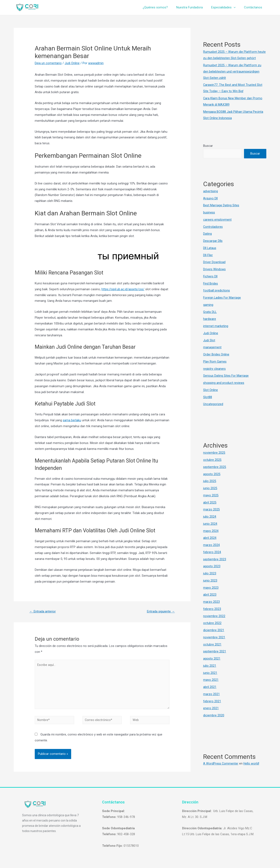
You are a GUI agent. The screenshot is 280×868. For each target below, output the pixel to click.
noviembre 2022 (214, 616)
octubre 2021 (212, 644)
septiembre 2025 (215, 467)
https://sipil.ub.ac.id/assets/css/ (124, 289)
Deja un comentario (48, 63)
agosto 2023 (212, 566)
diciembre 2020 (214, 715)
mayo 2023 (211, 588)
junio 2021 (210, 673)
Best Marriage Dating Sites (221, 205)
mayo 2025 (211, 495)
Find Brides (211, 284)
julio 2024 (210, 517)
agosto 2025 (212, 474)
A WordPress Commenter (221, 763)
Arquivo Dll (210, 198)
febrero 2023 (212, 609)
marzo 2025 (211, 510)
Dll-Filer (208, 255)
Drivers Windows (215, 269)
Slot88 (208, 397)
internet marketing (216, 326)
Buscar (208, 146)
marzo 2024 (211, 545)
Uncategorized (213, 404)
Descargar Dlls (213, 241)
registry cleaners (215, 369)
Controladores (213, 227)
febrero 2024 (212, 552)
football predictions (217, 291)
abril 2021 (210, 687)
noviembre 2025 (214, 453)
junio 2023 (210, 580)
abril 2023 (210, 595)
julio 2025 (210, 481)
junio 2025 (210, 488)
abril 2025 (210, 502)
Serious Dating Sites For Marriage (226, 376)
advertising (211, 191)
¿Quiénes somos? (163, 8)
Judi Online (72, 63)
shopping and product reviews (224, 383)
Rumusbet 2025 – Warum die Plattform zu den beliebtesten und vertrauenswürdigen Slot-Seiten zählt (232, 72)
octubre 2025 (212, 460)
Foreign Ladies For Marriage (222, 298)
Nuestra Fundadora (195, 8)
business (209, 212)
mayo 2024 (211, 531)
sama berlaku (72, 420)
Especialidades (227, 8)
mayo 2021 (211, 680)
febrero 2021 (212, 701)
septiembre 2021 (215, 652)
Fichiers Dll (211, 276)
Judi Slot (209, 340)
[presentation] (237, 8)
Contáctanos (254, 8)
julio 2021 (210, 666)
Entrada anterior (43, 612)
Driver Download (214, 262)
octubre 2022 (212, 623)
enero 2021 (211, 708)
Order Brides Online (216, 354)
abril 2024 (210, 538)
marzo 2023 (211, 602)
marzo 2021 (211, 694)
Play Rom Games (215, 362)
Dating (207, 234)
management (212, 347)
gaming (208, 305)
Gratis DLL (210, 312)
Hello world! (252, 763)
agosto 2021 (212, 659)
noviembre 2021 (214, 637)
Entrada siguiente (160, 612)
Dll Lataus (210, 248)
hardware (210, 319)
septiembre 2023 (215, 559)
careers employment (217, 220)
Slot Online (211, 390)
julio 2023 (210, 573)
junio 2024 (210, 524)
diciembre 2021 (214, 630)
